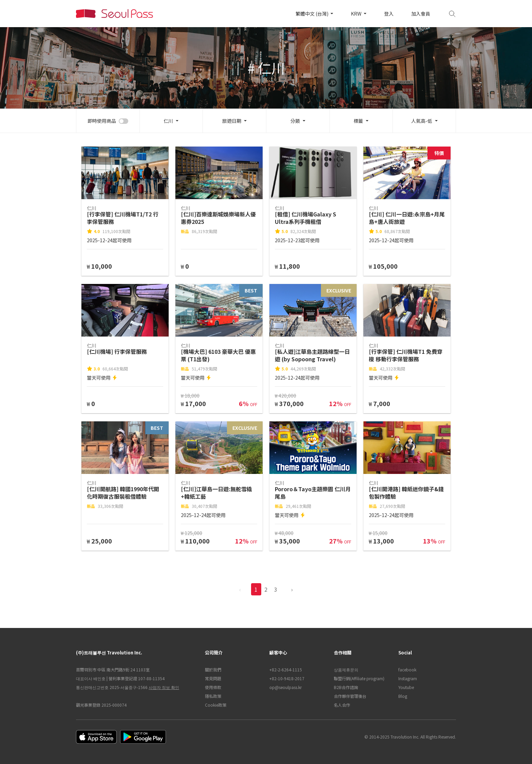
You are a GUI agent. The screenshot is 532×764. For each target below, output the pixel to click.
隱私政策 (213, 696)
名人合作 (342, 705)
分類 (295, 121)
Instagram (408, 678)
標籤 (358, 121)
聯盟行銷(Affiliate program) (359, 678)
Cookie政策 (216, 705)
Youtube (406, 687)
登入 (389, 14)
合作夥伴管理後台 (350, 696)
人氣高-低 (422, 121)
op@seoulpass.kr (286, 687)
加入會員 (421, 14)
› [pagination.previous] (292, 589)
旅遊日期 (232, 121)
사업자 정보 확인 (164, 687)
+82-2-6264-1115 (286, 670)
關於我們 (213, 670)
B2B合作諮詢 (346, 687)
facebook (407, 670)
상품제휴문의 (346, 670)
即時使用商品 (102, 121)
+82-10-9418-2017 (287, 678)
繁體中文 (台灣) (312, 14)
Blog (403, 696)
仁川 (168, 121)
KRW (357, 14)
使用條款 (213, 687)
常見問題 (213, 678)
